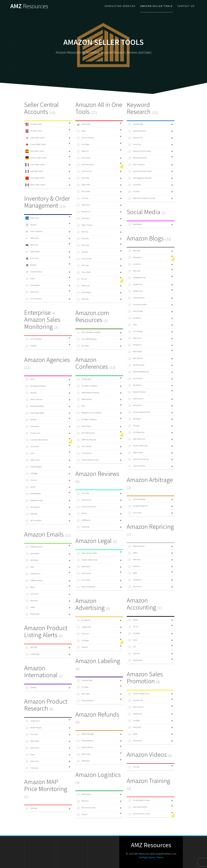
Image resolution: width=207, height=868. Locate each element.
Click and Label (85, 681)
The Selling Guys (136, 432)
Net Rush (31, 420)
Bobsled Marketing (34, 406)
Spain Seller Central (35, 151)
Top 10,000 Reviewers (87, 339)
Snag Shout (135, 727)
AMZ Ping (83, 266)
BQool (30, 587)
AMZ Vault (83, 245)
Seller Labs (134, 271)
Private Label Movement (139, 412)
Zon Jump (83, 493)
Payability (134, 633)
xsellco (133, 553)
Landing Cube (135, 700)
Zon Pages (83, 145)
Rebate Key (83, 527)
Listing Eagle (32, 654)
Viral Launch (84, 158)
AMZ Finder (32, 560)
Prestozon (83, 634)
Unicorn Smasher (85, 138)
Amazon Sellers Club (138, 446)
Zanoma (31, 480)
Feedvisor (134, 566)
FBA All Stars (135, 385)
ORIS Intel (31, 809)
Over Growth (84, 272)
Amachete (83, 239)
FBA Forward (84, 794)
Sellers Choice (33, 460)
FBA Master (134, 419)
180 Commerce (33, 521)
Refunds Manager (85, 734)
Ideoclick (31, 393)
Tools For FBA (84, 259)
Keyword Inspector (137, 131)
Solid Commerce (34, 232)
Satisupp (31, 688)
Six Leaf (82, 279)
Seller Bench (83, 567)
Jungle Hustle (84, 627)
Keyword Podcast (137, 392)
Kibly (30, 567)
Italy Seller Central (34, 171)
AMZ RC (82, 514)
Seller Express (33, 252)
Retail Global (84, 426)
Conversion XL (84, 453)
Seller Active (32, 238)
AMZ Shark (83, 178)
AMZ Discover (84, 500)
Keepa (30, 755)
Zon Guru (83, 198)
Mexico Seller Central (35, 185)
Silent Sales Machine (138, 807)
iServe (30, 379)
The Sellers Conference (87, 386)
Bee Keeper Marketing (35, 386)
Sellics (81, 131)
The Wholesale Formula (139, 800)
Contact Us (186, 6)
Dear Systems (33, 285)
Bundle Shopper (34, 728)
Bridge (133, 734)
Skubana (31, 225)
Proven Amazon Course (88, 460)
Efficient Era (83, 212)
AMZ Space (83, 219)
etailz (30, 453)
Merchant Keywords (137, 158)
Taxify (133, 640)
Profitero (31, 346)
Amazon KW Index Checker (140, 171)
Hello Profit (83, 185)
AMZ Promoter (136, 707)
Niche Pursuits (136, 311)
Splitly (133, 573)
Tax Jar (133, 627)
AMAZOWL (32, 514)
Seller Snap (134, 560)
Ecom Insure (84, 580)
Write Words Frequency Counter (142, 198)
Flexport (82, 815)
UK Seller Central (34, 131)
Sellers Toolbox (85, 225)
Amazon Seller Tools (156, 6)
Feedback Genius (34, 547)
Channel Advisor (34, 272)
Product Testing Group (139, 694)
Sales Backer (32, 554)
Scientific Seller (136, 124)
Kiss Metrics (134, 318)
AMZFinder (134, 251)
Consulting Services (120, 6)
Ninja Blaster (135, 224)
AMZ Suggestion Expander (140, 178)
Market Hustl (135, 714)
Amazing (134, 426)
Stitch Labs (32, 245)
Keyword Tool (135, 138)
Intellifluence (84, 520)
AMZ (29, 6)
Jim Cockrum (135, 379)
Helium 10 (83, 151)
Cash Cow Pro (84, 171)
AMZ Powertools (136, 165)
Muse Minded (135, 660)
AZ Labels (83, 687)
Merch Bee (31, 601)
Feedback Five (135, 291)
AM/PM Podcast (136, 365)
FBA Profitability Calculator (89, 333)
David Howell (84, 573)
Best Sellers (83, 346)
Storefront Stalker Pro (138, 506)
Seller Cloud (32, 218)
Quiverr (30, 487)
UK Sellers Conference (87, 420)
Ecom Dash (32, 259)
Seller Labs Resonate (86, 440)
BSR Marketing (33, 494)
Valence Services (85, 748)
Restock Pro (32, 292)
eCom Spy (32, 735)
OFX (132, 647)
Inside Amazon (136, 399)
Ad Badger (83, 641)
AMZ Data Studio (85, 165)
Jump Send (32, 594)
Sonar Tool (134, 145)
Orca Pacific (32, 447)
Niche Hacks (135, 406)
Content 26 (134, 264)
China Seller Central (35, 178)
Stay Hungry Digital (35, 413)
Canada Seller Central (36, 145)
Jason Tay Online (137, 466)
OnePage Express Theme (151, 857)
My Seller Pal (83, 620)
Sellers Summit (84, 400)
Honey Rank (135, 741)
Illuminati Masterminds (139, 372)
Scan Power (135, 513)
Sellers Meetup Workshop (88, 393)
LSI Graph (134, 192)
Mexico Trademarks (86, 587)
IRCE (81, 406)
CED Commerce (34, 299)
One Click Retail (34, 339)
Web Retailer (135, 352)
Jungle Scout (135, 284)
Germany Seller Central (36, 158)
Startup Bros (135, 258)
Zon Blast (134, 721)
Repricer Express (136, 546)
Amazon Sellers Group (87, 560)
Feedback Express (34, 581)
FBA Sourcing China (86, 808)
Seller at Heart (135, 453)
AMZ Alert (31, 648)
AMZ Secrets (83, 192)
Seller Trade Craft (137, 439)
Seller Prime (83, 205)
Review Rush (32, 614)
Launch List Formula (86, 507)
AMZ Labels (83, 694)
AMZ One (82, 232)
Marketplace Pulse (137, 278)
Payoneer (134, 654)
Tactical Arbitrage (137, 499)
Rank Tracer (32, 761)
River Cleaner (84, 293)
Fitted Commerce (34, 400)
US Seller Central (34, 124)
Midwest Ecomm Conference (89, 413)
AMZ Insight (32, 741)
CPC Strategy (135, 332)
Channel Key (32, 427)
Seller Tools (83, 286)
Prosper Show (84, 379)
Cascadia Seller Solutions (37, 440)
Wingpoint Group (34, 501)
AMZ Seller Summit (86, 433)
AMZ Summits (84, 447)
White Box (83, 801)
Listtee (30, 279)
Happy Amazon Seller (87, 553)
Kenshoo (82, 647)
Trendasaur (32, 768)
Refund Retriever (85, 741)
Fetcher (133, 620)
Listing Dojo (135, 580)
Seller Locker (84, 754)
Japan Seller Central (35, 138)
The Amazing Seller (137, 305)
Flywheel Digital (33, 467)
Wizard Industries (85, 701)
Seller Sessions (136, 358)
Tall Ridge (31, 474)
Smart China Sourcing (138, 459)
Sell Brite (31, 265)
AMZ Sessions (33, 507)
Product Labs (33, 433)
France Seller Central (35, 165)
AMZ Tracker (83, 124)
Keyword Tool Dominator (140, 151)
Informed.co (135, 587)
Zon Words (134, 185)
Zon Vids (134, 767)
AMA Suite (83, 299)
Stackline (82, 252)
